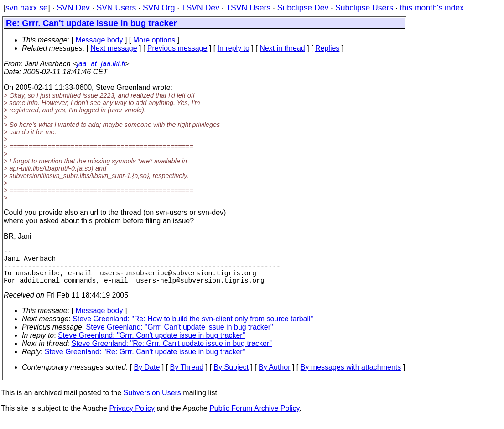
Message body (99, 40)
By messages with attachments (351, 376)
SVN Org (159, 8)
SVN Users (116, 8)
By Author (274, 376)
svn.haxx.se (27, 8)
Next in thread (282, 48)
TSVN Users (248, 8)
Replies (327, 48)
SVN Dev (73, 8)
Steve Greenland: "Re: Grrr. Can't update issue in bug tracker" (172, 353)
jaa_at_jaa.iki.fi (101, 64)
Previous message (177, 48)
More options (154, 40)
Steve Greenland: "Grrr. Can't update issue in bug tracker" (180, 336)
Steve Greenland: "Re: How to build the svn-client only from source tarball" (193, 328)
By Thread (187, 376)
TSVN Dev (200, 8)
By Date (147, 376)
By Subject (231, 376)
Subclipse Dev (303, 8)
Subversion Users (152, 402)
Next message (114, 48)
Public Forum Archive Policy (254, 417)
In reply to (234, 48)
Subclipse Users (364, 8)
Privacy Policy (132, 417)
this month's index (432, 8)
